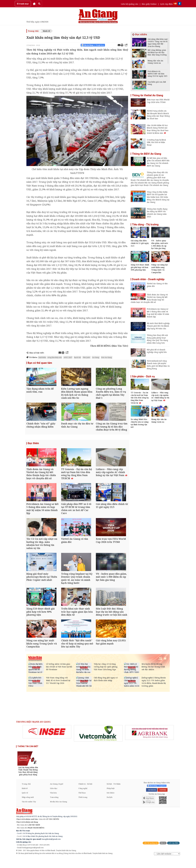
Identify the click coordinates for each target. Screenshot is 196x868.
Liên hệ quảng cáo (130, 4)
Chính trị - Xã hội (85, 794)
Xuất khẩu (42, 357)
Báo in (163, 853)
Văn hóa (53, 803)
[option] (47, 742)
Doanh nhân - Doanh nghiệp (148, 279)
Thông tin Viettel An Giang (148, 95)
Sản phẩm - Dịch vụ (143, 376)
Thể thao (82, 803)
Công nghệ (83, 798)
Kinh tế (46, 31)
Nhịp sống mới (28, 807)
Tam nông (54, 807)
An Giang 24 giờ (57, 794)
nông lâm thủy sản (55, 357)
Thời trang (83, 807)
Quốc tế (25, 803)
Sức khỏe (111, 803)
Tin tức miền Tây (29, 812)
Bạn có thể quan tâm (40, 363)
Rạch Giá (77, 357)
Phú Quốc (86, 357)
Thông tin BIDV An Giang (147, 154)
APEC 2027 (68, 357)
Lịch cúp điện (166, 4)
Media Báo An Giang (59, 812)
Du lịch (110, 807)
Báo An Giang (107, 357)
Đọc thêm (33, 446)
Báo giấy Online (149, 4)
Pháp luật (111, 798)
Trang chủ (33, 31)
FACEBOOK (152, 800)
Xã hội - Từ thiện (114, 794)
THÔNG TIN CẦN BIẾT (28, 757)
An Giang (96, 357)
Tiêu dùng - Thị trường (145, 224)
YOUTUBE (163, 800)
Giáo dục (54, 798)
